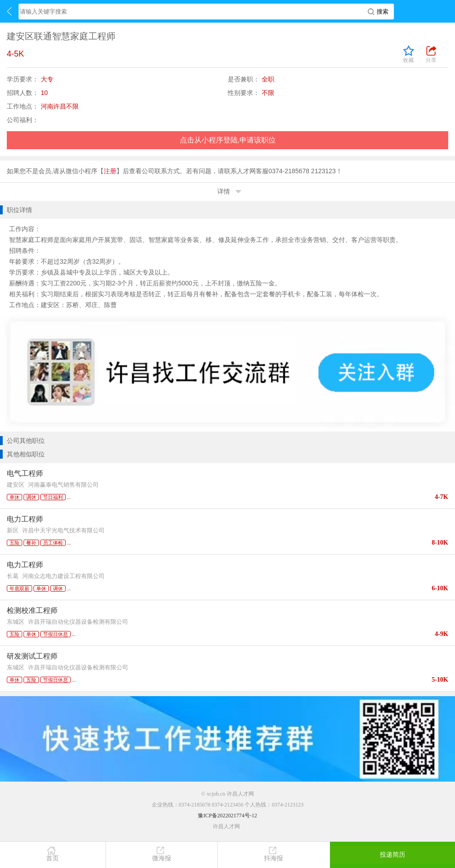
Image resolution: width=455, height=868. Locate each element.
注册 (110, 171)
